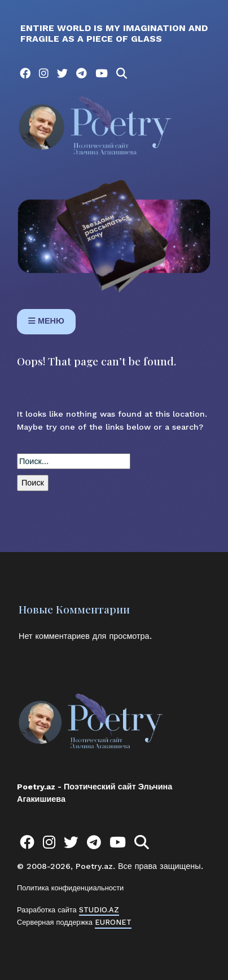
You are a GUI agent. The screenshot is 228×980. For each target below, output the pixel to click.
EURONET (113, 922)
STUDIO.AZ (99, 910)
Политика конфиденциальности (70, 888)
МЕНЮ (46, 321)
